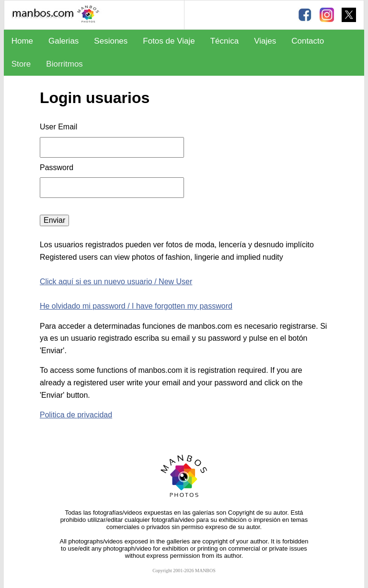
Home (22, 41)
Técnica (225, 41)
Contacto (308, 41)
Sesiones (111, 41)
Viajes (265, 41)
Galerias (63, 41)
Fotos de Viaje (169, 41)
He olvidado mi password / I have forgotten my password (136, 306)
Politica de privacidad (76, 415)
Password (58, 167)
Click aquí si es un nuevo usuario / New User (116, 282)
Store (21, 64)
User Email (58, 127)
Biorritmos (64, 64)
